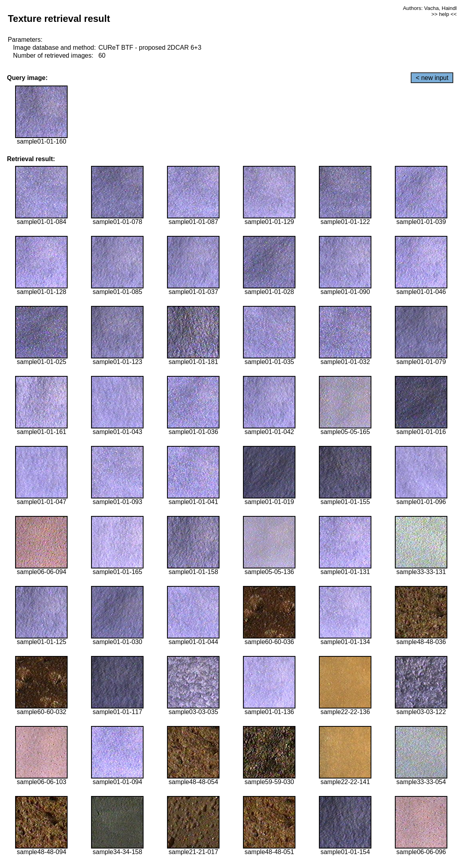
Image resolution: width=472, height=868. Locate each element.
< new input (432, 78)
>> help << (444, 14)
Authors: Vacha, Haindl (430, 8)
